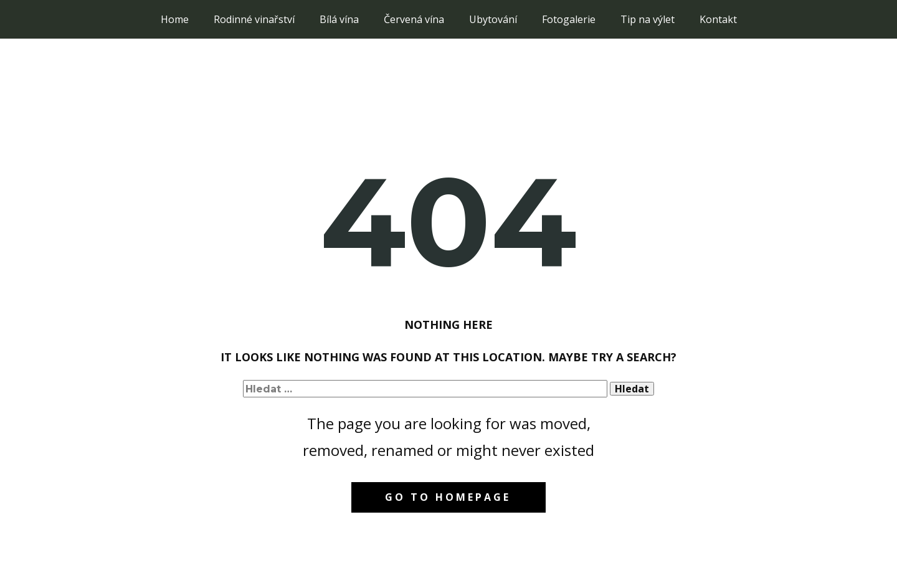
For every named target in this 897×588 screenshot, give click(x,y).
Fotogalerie (569, 19)
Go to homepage (448, 497)
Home (175, 19)
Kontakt (718, 19)
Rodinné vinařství (254, 19)
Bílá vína (339, 19)
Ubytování (493, 19)
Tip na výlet (648, 19)
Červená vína (414, 19)
